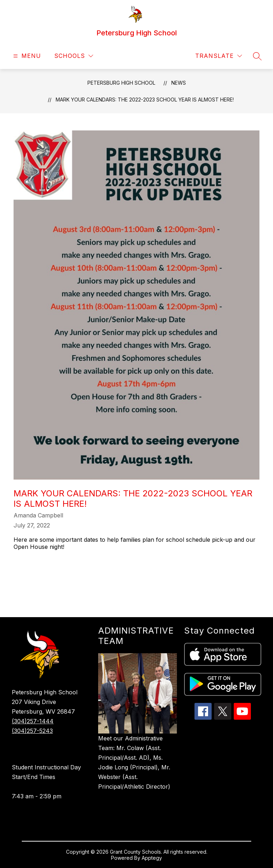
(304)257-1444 (33, 721)
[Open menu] (26, 56)
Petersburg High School (121, 83)
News (179, 83)
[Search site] (257, 56)
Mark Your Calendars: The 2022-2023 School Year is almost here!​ (145, 100)
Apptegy (152, 858)
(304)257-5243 (32, 731)
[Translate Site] (219, 56)
